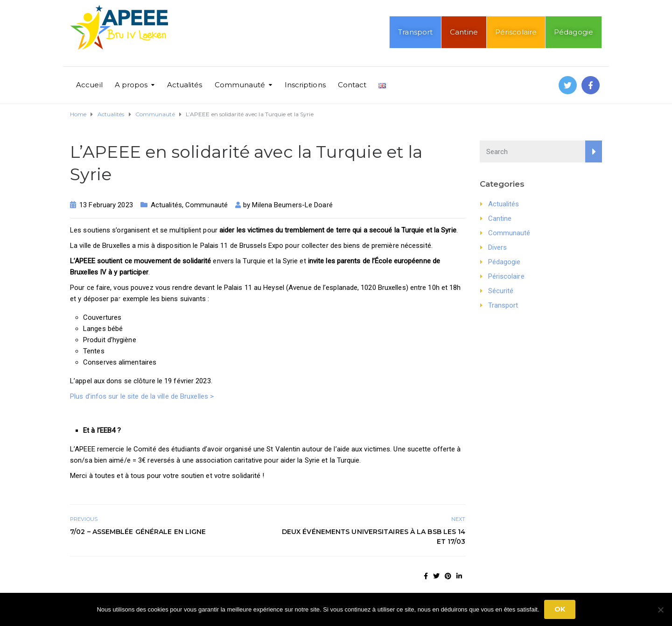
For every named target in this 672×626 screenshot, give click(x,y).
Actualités (185, 85)
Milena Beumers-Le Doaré (292, 205)
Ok (560, 609)
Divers (498, 247)
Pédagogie (574, 32)
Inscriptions (305, 85)
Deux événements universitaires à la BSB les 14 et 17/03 (374, 537)
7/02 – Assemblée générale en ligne (138, 532)
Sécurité (501, 291)
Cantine (464, 32)
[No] (660, 610)
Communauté (240, 85)
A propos (131, 85)
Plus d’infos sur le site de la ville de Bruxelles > (142, 396)
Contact (352, 85)
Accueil (89, 85)
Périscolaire (516, 32)
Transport (415, 32)
